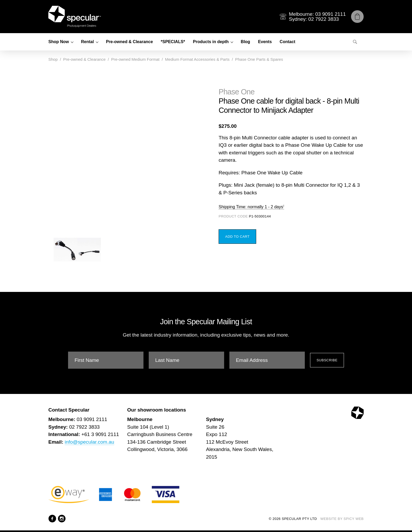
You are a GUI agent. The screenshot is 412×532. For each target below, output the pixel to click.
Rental (87, 42)
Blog (245, 42)
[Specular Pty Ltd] (75, 17)
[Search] (355, 42)
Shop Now (59, 42)
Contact (287, 42)
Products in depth (211, 42)
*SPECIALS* (173, 42)
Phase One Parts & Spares (259, 59)
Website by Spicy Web (342, 519)
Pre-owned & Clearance (129, 42)
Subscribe (327, 360)
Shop (53, 59)
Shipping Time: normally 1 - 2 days (251, 207)
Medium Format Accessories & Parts (197, 59)
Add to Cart (237, 237)
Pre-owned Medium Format (135, 59)
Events (265, 42)
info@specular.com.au (89, 442)
